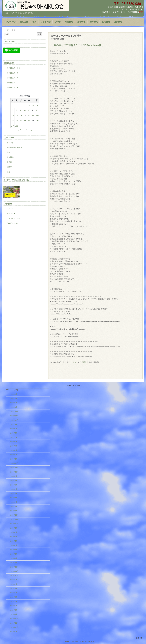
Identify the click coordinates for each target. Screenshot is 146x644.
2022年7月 (14, 589)
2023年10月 (14, 524)
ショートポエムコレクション (17, 180)
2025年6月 (14, 437)
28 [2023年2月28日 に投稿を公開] (17, 126)
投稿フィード (12, 214)
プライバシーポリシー (73, 386)
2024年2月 (14, 506)
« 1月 (21, 130)
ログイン (10, 209)
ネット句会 (46, 22)
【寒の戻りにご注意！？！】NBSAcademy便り (78, 45)
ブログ (58, 22)
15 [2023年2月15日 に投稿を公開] (21, 116)
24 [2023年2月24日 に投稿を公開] (29, 121)
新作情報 (94, 22)
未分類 (9, 162)
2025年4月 (14, 446)
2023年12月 (14, 515)
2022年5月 (14, 597)
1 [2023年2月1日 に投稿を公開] (21, 105)
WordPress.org (12, 223)
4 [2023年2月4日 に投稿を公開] (33, 105)
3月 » (29, 130)
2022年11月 (14, 571)
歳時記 (9, 167)
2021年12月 (14, 619)
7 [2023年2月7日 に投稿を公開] (17, 110)
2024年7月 (14, 485)
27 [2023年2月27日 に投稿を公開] (12, 126)
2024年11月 (14, 468)
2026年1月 (14, 407)
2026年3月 (14, 398)
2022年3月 (14, 606)
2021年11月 (14, 623)
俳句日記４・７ (13, 83)
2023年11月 (14, 519)
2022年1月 (14, 614)
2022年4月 (14, 601)
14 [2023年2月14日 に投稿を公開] (17, 116)
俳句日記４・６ (13, 87)
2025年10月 (14, 420)
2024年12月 (14, 463)
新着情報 (81, 22)
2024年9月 (14, 476)
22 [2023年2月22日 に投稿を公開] (21, 121)
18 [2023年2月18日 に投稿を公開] (33, 116)
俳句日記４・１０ (14, 68)
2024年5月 (14, 493)
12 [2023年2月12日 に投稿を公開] (37, 110)
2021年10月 (14, 627)
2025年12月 (14, 411)
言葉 (84, 362)
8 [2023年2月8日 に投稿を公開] (21, 110)
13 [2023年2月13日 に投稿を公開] (12, 116)
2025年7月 (14, 433)
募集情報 (118, 22)
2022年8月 (14, 584)
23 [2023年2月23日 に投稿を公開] (25, 121)
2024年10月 (14, 472)
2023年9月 (14, 528)
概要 (34, 22)
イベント (10, 143)
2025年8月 (14, 429)
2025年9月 (14, 424)
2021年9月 (14, 632)
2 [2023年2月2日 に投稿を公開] (25, 105)
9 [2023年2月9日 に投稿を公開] (25, 110)
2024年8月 (14, 481)
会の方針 (24, 22)
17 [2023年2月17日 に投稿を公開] (29, 116)
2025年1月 (14, 459)
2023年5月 (14, 545)
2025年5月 (14, 442)
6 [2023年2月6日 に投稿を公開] (13, 110)
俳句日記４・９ (13, 73)
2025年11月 (14, 416)
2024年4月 (14, 498)
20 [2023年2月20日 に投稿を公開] (12, 121)
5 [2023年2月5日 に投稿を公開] (37, 105)
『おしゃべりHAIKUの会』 (36, 6)
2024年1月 (14, 511)
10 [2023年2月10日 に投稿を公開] (29, 110)
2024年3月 (14, 502)
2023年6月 (14, 541)
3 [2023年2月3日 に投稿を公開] (29, 105)
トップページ (10, 22)
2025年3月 (14, 450)
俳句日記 (10, 157)
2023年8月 (14, 532)
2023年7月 (14, 537)
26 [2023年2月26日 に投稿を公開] (37, 121)
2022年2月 (14, 610)
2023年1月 (14, 563)
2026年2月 (14, 403)
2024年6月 (14, 489)
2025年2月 (14, 455)
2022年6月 (14, 593)
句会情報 (69, 22)
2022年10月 (14, 576)
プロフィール (10, 42)
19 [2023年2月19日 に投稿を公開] (37, 116)
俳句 (74, 362)
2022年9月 (14, 580)
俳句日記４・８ (13, 78)
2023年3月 (14, 554)
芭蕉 (8, 172)
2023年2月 (14, 558)
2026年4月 (14, 394)
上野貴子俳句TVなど (15, 148)
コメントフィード (14, 218)
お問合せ (106, 22)
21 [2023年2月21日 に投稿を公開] (17, 121)
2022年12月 (14, 567)
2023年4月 (14, 550)
